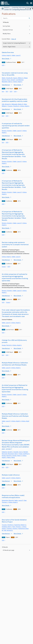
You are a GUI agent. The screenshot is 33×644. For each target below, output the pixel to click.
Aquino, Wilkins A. (18, 78)
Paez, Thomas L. (17, 527)
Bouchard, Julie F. (13, 454)
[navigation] (16, 550)
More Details (6, 59)
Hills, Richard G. (6, 104)
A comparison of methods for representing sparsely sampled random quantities (16, 126)
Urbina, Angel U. (7, 55)
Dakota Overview (8, 52)
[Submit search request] (29, 18)
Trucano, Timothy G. (14, 106)
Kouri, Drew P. (11, 80)
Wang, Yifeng (11, 457)
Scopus (4, 267)
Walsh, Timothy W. (7, 78)
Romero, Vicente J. (7, 131)
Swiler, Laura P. (16, 55)
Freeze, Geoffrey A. (24, 454)
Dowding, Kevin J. (7, 527)
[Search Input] (16, 18)
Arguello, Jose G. (18, 452)
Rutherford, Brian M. (8, 500)
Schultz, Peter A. (17, 456)
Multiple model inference (11, 475)
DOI (4, 91)
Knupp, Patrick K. (7, 345)
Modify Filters (9, 34)
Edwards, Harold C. (7, 452)
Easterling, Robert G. (20, 525)
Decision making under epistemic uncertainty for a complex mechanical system (15, 244)
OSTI (4, 65)
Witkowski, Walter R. (17, 104)
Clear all (14, 39)
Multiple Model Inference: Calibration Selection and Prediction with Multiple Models (15, 416)
